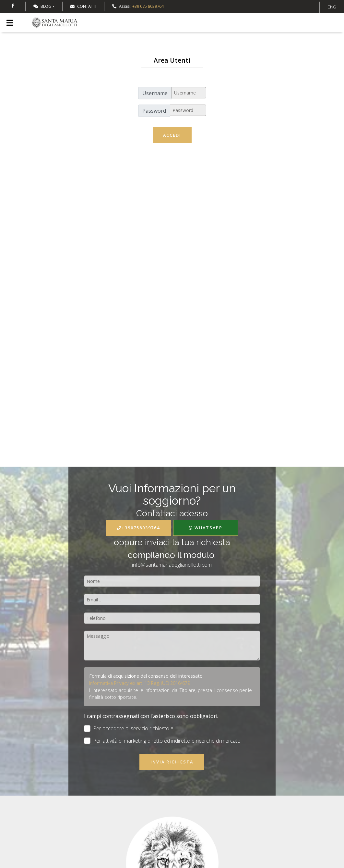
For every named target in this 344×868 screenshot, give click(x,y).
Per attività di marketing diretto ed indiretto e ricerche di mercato (162, 741)
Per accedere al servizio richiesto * (129, 729)
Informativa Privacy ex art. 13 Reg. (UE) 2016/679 (140, 683)
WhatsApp (206, 528)
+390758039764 (138, 528)
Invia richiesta (172, 762)
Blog (42, 6)
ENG (332, 7)
